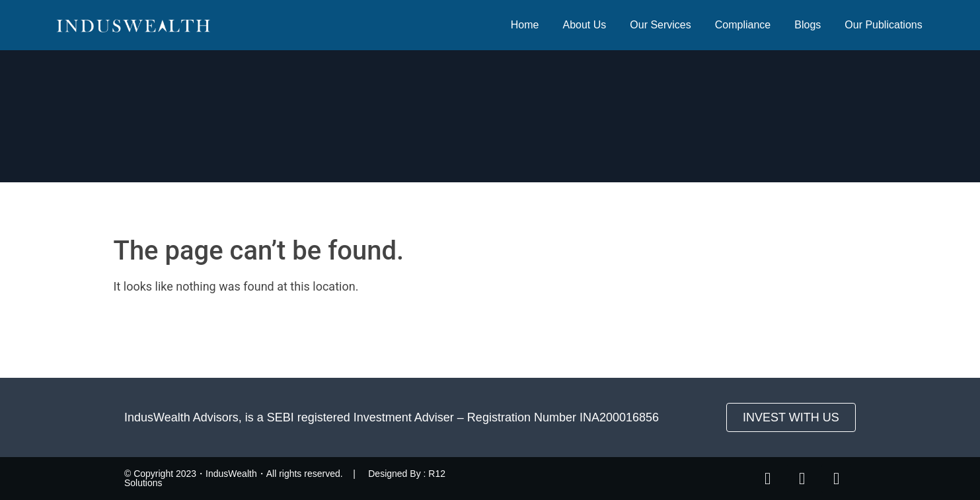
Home (525, 25)
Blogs (808, 25)
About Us (584, 25)
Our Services (660, 25)
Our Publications (883, 25)
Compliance (743, 25)
